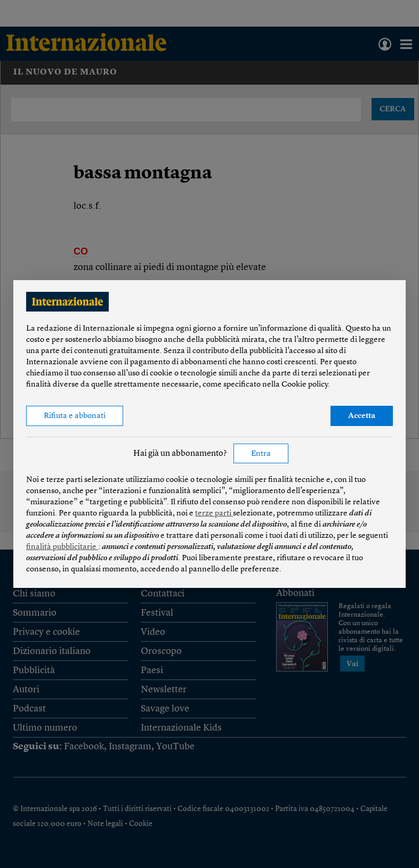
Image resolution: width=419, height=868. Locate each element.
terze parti (214, 514)
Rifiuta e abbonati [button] (75, 416)
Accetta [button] (362, 416)
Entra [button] (261, 454)
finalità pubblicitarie (62, 547)
